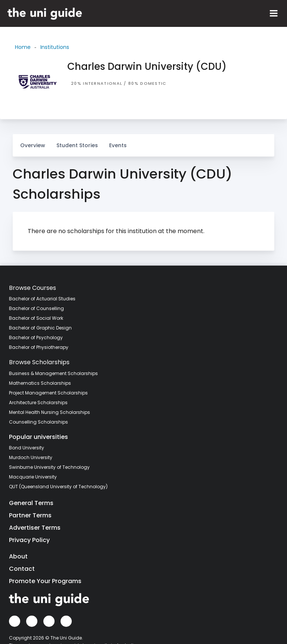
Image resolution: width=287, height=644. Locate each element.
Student (77, 142)
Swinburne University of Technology (49, 467)
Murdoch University (31, 457)
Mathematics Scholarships (40, 383)
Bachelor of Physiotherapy (39, 347)
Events (118, 145)
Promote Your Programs (45, 581)
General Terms (31, 503)
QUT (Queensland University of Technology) (58, 487)
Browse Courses (33, 288)
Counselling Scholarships (38, 422)
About (18, 556)
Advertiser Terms (35, 528)
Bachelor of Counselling (36, 308)
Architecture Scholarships (38, 402)
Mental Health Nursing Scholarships (50, 412)
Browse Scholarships (39, 362)
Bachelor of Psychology (36, 338)
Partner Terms (30, 515)
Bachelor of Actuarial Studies (42, 299)
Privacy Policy (29, 540)
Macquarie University (33, 477)
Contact (22, 569)
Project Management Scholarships (48, 393)
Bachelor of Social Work (36, 318)
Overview (33, 145)
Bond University (27, 448)
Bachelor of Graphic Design (40, 328)
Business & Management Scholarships (53, 373)
